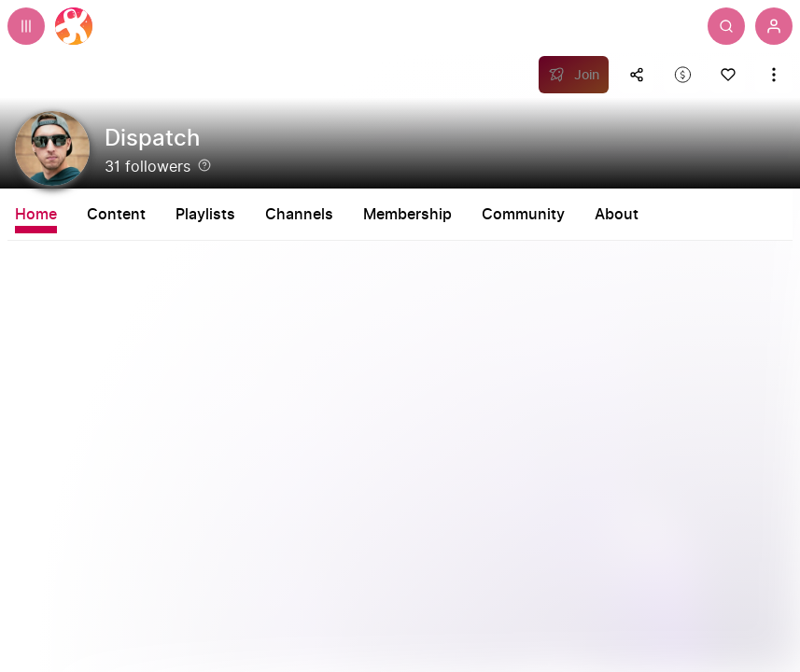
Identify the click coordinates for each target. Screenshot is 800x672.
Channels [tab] (299, 215)
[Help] (204, 165)
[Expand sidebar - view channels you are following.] (26, 26)
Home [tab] (36, 215)
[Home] (74, 26)
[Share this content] (636, 75)
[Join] (574, 75)
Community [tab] (523, 215)
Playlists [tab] (205, 215)
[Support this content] (682, 75)
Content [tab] (116, 215)
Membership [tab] (407, 215)
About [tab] (617, 215)
